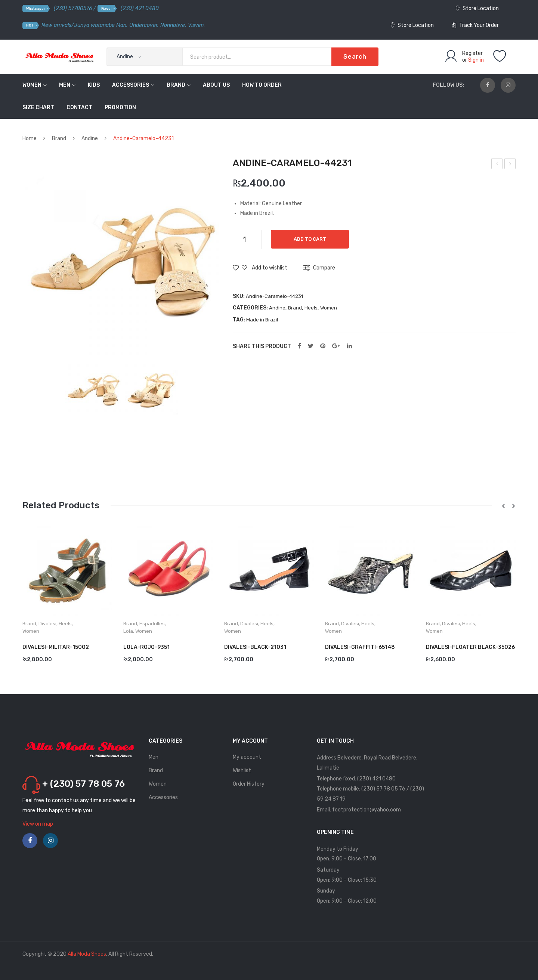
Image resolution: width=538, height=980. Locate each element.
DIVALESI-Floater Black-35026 (470, 647)
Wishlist (242, 771)
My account (247, 757)
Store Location (477, 8)
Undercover (143, 25)
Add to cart (310, 239)
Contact (79, 107)
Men (65, 85)
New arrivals (56, 25)
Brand (176, 85)
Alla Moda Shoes (87, 954)
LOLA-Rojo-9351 (146, 647)
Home (30, 138)
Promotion (120, 107)
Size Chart (38, 107)
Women (32, 85)
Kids (94, 85)
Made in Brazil (262, 320)
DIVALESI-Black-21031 (255, 647)
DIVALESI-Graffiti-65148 (360, 647)
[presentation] (503, 506)
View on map (38, 824)
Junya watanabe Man (100, 25)
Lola (128, 631)
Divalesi (47, 624)
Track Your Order (475, 25)
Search (355, 57)
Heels (311, 308)
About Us (216, 85)
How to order (262, 85)
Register (472, 53)
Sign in (476, 60)
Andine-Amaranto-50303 (497, 165)
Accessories (131, 85)
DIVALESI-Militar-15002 (56, 647)
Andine (90, 138)
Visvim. (196, 25)
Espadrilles (152, 624)
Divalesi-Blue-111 (510, 165)
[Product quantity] (247, 240)
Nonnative (173, 25)
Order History (249, 784)
